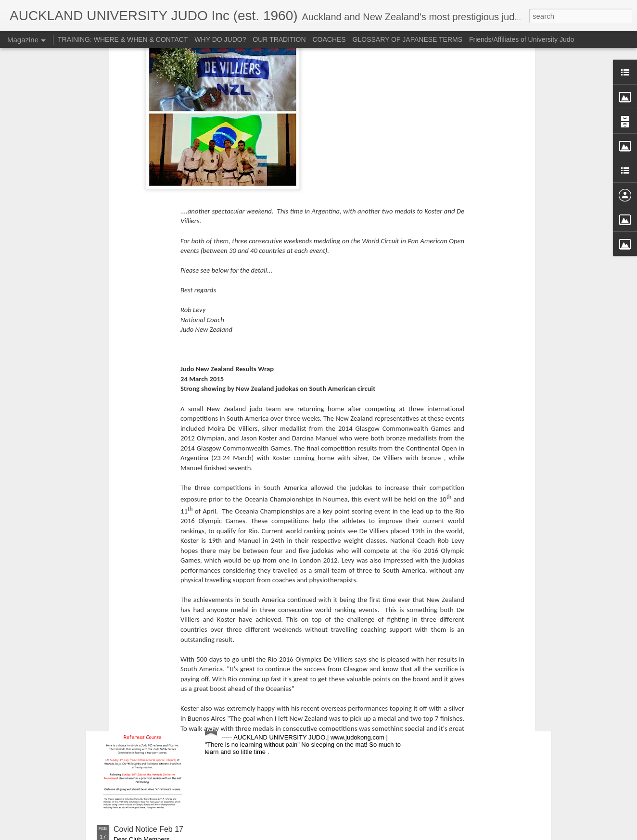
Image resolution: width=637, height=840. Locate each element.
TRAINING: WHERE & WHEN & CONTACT (123, 39)
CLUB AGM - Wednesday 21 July (170, 639)
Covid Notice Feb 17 (148, 829)
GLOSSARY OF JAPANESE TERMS (408, 39)
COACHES (329, 39)
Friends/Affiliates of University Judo (522, 39)
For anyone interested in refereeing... (285, 720)
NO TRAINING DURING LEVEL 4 (171, 558)
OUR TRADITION (279, 39)
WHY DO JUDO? (220, 39)
